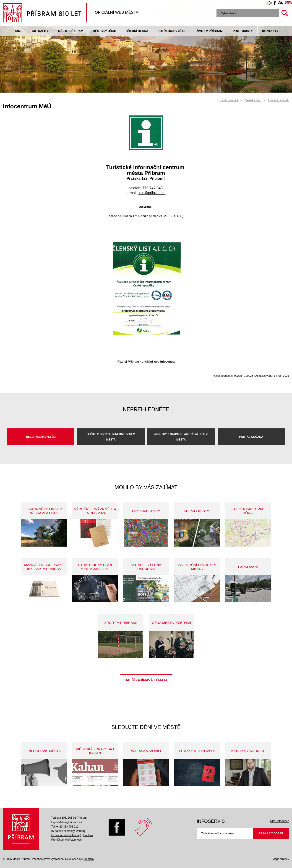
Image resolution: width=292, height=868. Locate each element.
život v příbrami (210, 31)
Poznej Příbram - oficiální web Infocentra (146, 362)
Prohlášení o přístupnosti (66, 840)
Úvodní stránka (229, 100)
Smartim (89, 859)
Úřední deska (137, 31)
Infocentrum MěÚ (279, 100)
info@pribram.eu (152, 193)
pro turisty (243, 31)
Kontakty (270, 31)
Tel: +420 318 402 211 (65, 827)
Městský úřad (104, 31)
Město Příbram (70, 31)
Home (18, 31)
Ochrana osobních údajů (66, 835)
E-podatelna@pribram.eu (67, 822)
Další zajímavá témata (146, 680)
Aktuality (40, 31)
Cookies (88, 835)
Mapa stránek (281, 859)
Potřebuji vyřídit (172, 31)
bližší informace (280, 821)
